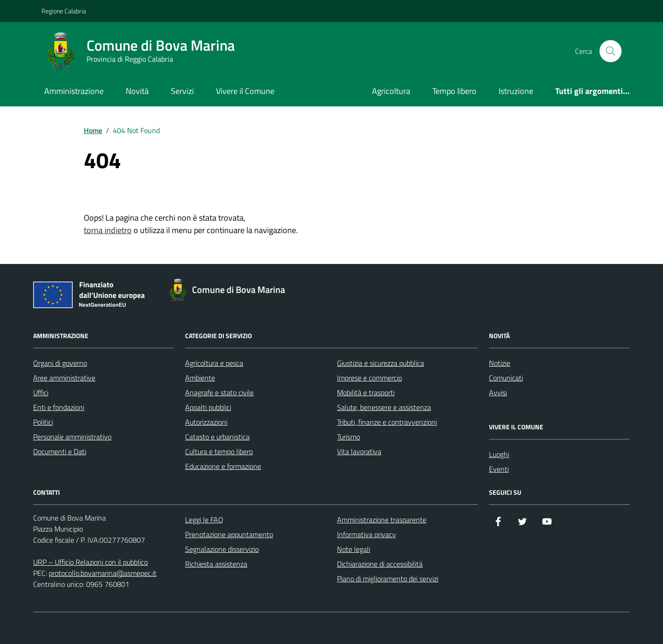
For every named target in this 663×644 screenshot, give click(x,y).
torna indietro (108, 230)
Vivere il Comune (245, 91)
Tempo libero (454, 91)
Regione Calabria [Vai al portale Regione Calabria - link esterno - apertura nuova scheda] (64, 11)
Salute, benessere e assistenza (384, 407)
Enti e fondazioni (59, 407)
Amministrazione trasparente (382, 520)
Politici (43, 422)
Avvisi (498, 392)
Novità (137, 91)
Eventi (499, 469)
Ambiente (200, 378)
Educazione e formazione (223, 466)
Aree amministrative (64, 378)
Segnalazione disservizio (222, 549)
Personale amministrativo (72, 437)
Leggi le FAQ (204, 520)
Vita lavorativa (359, 451)
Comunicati (506, 378)
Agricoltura (391, 91)
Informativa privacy (366, 534)
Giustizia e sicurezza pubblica (381, 363)
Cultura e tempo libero (219, 451)
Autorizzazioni (206, 422)
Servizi (182, 91)
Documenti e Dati (60, 451)
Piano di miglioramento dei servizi (388, 579)
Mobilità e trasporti (366, 392)
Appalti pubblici (208, 407)
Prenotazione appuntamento (229, 534)
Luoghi (499, 454)
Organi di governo (60, 363)
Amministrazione (74, 91)
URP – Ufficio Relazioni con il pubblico (90, 562)
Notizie (500, 363)
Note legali (354, 549)
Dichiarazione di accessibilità (380, 564)
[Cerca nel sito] (611, 51)
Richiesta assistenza (216, 564)
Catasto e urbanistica (217, 437)
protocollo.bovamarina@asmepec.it (103, 573)
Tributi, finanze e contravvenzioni (387, 422)
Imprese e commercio (369, 378)
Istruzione (516, 91)
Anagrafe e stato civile (219, 392)
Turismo (349, 437)
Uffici (41, 392)
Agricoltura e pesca (214, 363)
